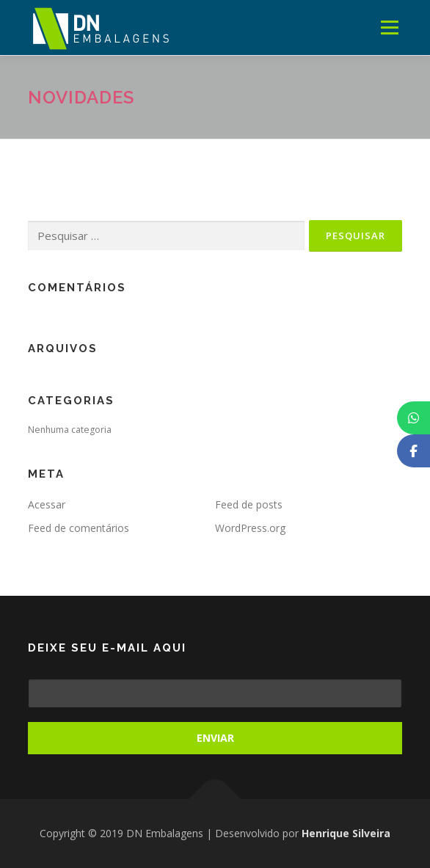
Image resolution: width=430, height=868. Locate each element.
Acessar (47, 504)
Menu (389, 28)
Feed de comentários (79, 528)
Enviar (215, 738)
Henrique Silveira (346, 833)
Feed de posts (249, 504)
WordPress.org (250, 528)
